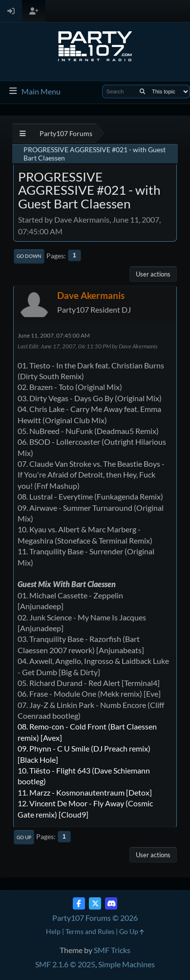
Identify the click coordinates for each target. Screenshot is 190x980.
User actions (153, 274)
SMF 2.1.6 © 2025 (65, 964)
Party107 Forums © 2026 (95, 918)
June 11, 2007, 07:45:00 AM (54, 335)
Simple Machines (127, 964)
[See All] (23, 133)
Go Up (24, 837)
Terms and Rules (90, 931)
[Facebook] (79, 903)
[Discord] (111, 903)
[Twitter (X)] (95, 903)
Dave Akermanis (91, 295)
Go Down (29, 256)
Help (53, 931)
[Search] (142, 91)
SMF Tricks (112, 950)
